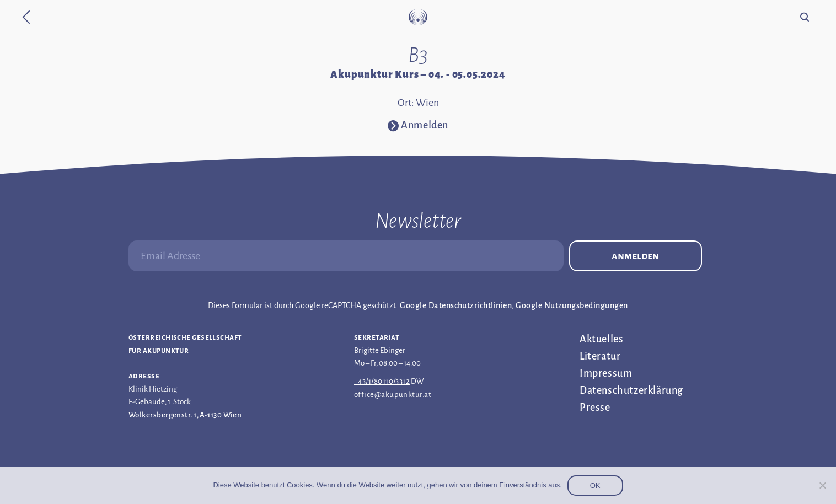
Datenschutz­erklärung (631, 390)
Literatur (600, 356)
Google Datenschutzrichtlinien (456, 305)
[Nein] (822, 485)
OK (595, 486)
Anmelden (635, 256)
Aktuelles (601, 339)
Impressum (606, 373)
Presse (595, 408)
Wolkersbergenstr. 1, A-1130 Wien (185, 415)
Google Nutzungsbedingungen (572, 305)
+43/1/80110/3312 (382, 381)
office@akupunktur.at (393, 395)
